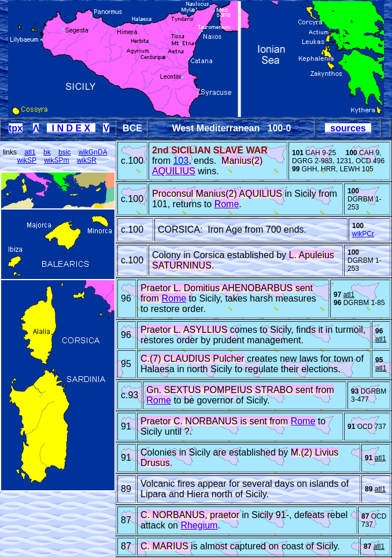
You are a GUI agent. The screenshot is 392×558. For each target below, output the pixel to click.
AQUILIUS (174, 171)
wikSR (87, 160)
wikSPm (56, 160)
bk (47, 152)
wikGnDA (93, 152)
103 (181, 161)
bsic (64, 152)
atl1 (30, 152)
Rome (227, 204)
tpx (16, 128)
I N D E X (71, 128)
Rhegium (199, 525)
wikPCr (363, 234)
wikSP (27, 160)
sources (348, 128)
